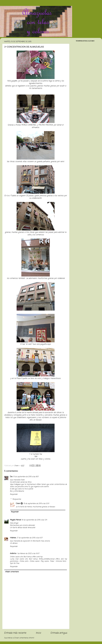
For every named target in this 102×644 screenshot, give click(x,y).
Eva (11, 477)
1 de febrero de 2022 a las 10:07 (28, 554)
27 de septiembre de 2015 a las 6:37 (30, 538)
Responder (14, 494)
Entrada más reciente (15, 633)
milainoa (13, 538)
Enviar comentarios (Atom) (24, 638)
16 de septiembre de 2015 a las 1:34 (34, 520)
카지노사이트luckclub (47, 559)
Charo (18, 504)
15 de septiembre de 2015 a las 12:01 (36, 504)
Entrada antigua (59, 633)
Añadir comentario (12, 572)
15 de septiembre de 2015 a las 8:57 (26, 477)
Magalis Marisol (16, 520)
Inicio (38, 633)
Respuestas (17, 499)
